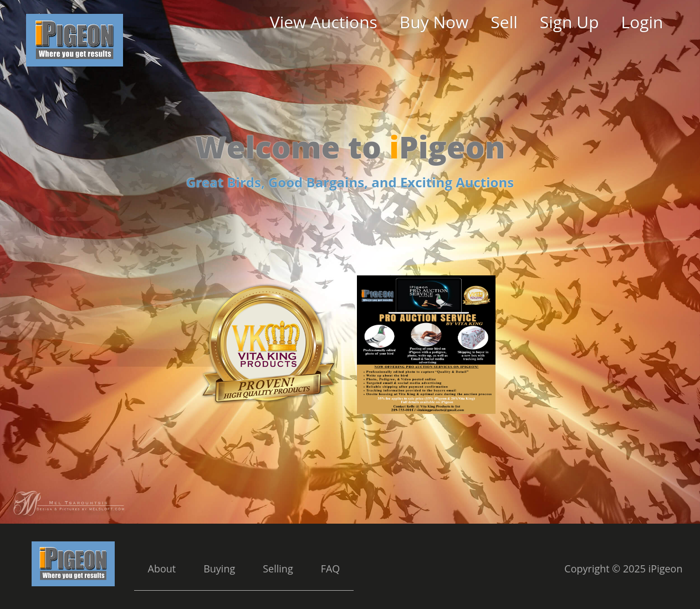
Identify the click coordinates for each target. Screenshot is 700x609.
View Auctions (324, 22)
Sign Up (569, 22)
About (162, 569)
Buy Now (434, 22)
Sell (504, 22)
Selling (278, 569)
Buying (219, 569)
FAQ (331, 569)
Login (642, 22)
